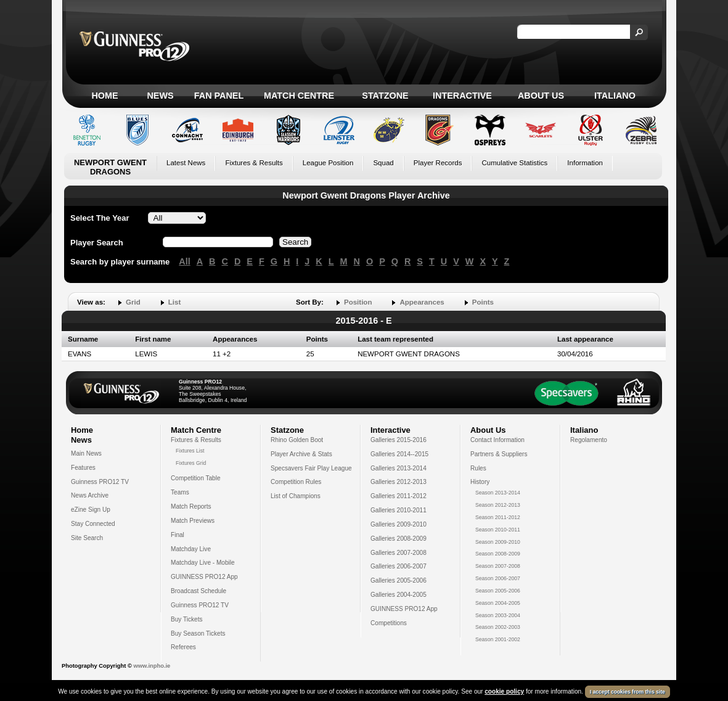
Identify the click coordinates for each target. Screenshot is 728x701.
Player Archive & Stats (301, 454)
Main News (86, 453)
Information (585, 163)
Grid (133, 302)
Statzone (385, 96)
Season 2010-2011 (498, 530)
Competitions (389, 623)
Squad (383, 163)
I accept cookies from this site (628, 692)
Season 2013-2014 (498, 493)
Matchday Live (191, 549)
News (160, 96)
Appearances (422, 302)
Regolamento (589, 440)
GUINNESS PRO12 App (204, 577)
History (480, 482)
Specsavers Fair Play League (311, 468)
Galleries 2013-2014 (399, 468)
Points (483, 302)
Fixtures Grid (191, 463)
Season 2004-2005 (498, 603)
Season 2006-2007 (498, 578)
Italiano (615, 96)
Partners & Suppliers (499, 454)
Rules (478, 468)
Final (178, 535)
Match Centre (299, 96)
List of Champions (296, 496)
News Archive (90, 495)
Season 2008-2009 (498, 554)
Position (358, 302)
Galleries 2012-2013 (399, 482)
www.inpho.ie (152, 666)
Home (104, 96)
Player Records (438, 163)
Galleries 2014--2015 (399, 454)
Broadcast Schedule (198, 591)
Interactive (462, 96)
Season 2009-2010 (498, 542)
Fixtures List (190, 451)
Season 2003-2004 (498, 615)
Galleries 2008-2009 (399, 539)
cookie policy (504, 691)
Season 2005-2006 (498, 591)
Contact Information (497, 440)
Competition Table (196, 478)
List (174, 302)
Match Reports (191, 506)
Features (83, 468)
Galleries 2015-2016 (399, 440)
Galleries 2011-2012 (399, 496)
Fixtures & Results (254, 163)
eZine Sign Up (91, 510)
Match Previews (193, 521)
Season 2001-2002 (498, 639)
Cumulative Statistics (514, 163)
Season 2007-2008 (498, 566)
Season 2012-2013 (498, 505)
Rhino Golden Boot (297, 440)
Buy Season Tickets (198, 633)
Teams (180, 492)
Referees (183, 647)
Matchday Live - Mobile (203, 563)
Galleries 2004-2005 (399, 595)
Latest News (186, 163)
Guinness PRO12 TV (100, 482)
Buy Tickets (187, 619)
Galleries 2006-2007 (399, 566)
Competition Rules (296, 482)
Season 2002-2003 (498, 627)
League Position (328, 163)
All (184, 261)
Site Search (87, 538)
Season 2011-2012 (498, 517)
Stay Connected (93, 524)
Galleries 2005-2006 (399, 580)
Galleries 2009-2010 (399, 524)
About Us (541, 96)
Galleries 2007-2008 (399, 553)
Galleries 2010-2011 (399, 510)
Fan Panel (219, 96)
